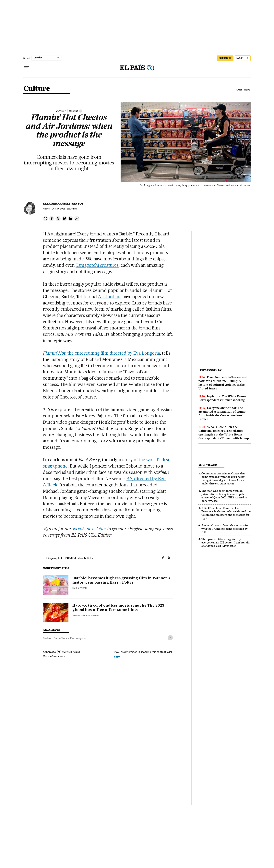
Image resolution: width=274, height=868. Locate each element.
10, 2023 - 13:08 (64, 209)
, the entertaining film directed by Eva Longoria (101, 353)
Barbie (47, 638)
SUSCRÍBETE (225, 58)
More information (54, 656)
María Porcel (80, 588)
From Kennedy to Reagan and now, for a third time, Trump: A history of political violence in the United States (223, 383)
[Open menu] (27, 68)
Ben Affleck (60, 638)
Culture (37, 89)
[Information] (81, 111)
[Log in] (243, 58)
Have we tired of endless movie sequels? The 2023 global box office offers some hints (118, 608)
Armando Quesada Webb (86, 616)
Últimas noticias (210, 370)
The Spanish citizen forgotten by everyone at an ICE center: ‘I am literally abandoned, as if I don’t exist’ (226, 542)
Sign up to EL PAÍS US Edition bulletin (71, 558)
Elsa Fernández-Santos (63, 204)
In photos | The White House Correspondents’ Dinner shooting (222, 398)
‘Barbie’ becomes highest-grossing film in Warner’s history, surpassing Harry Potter (121, 580)
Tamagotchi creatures (97, 265)
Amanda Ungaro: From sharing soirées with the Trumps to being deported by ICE (225, 529)
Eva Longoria (78, 638)
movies (60, 111)
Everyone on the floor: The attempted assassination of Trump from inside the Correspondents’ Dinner (222, 414)
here (117, 656)
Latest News (243, 90)
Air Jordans (110, 297)
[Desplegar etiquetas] (170, 638)
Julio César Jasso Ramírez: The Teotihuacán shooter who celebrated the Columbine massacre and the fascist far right (226, 513)
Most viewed (208, 465)
